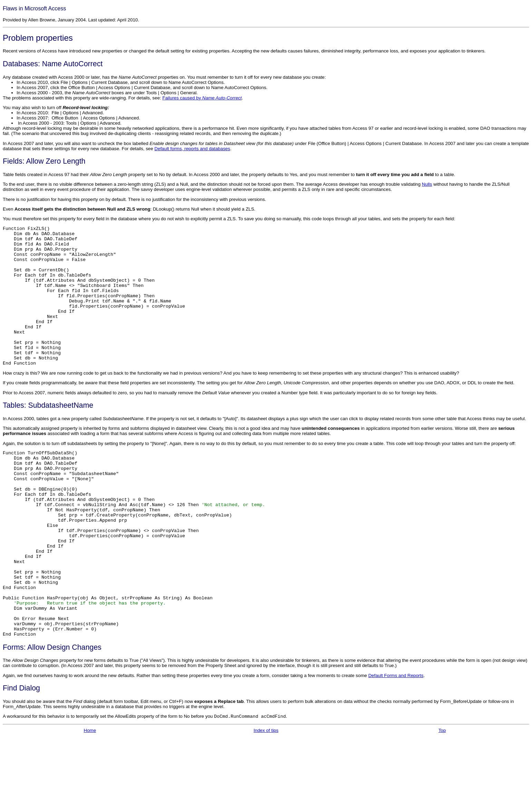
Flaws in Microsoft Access (34, 8)
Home (90, 796)
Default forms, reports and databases (192, 149)
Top (442, 796)
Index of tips (266, 796)
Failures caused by (202, 98)
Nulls (427, 184)
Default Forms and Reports (396, 741)
